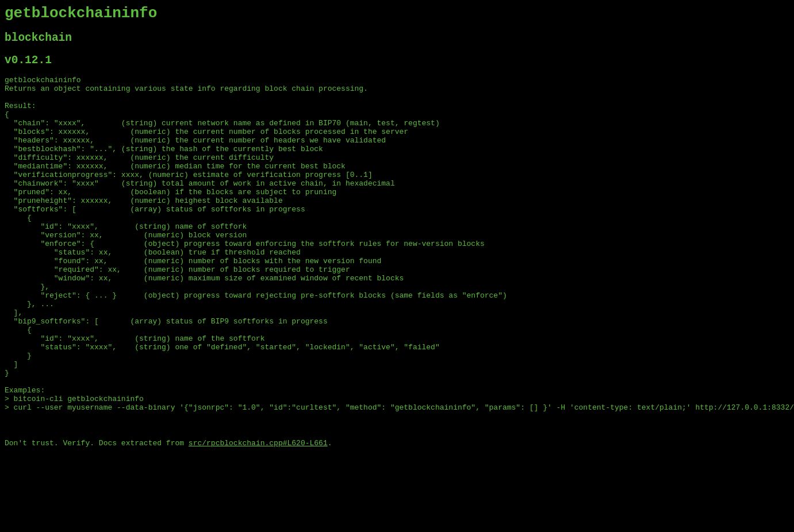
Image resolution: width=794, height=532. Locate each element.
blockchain (38, 43)
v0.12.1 (28, 68)
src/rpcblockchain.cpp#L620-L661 (258, 522)
